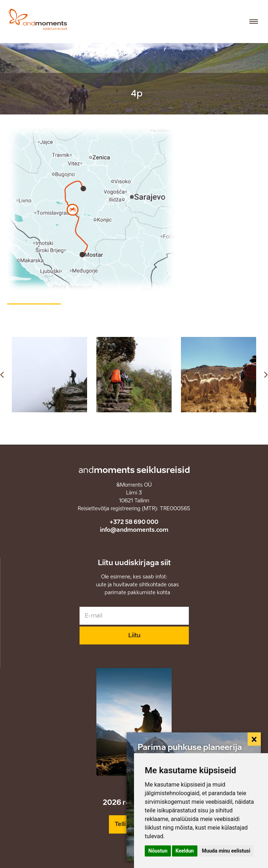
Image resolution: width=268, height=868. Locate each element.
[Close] (254, 739)
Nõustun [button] (158, 851)
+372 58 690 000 (134, 522)
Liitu (134, 635)
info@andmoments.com (134, 530)
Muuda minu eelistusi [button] (226, 851)
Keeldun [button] (185, 851)
